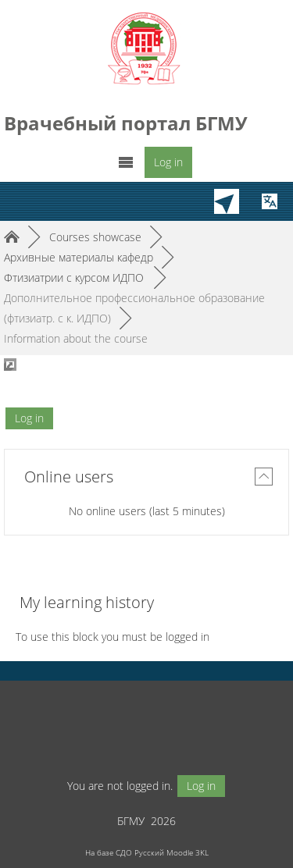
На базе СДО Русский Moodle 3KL (147, 852)
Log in (168, 162)
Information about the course (76, 338)
